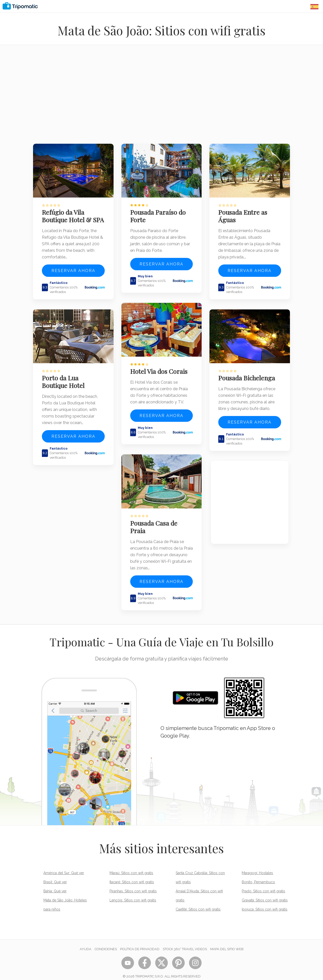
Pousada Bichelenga (248, 374)
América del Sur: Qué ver (64, 867)
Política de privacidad (140, 943)
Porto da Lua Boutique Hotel (65, 385)
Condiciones (106, 943)
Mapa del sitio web (227, 943)
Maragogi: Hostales (257, 867)
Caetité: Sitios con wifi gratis (198, 903)
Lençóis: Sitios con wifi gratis (133, 894)
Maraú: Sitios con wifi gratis (131, 867)
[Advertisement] (161, 97)
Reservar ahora (73, 276)
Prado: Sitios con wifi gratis (263, 885)
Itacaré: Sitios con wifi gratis (132, 876)
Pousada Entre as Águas (244, 214)
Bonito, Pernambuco (258, 876)
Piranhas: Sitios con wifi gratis (133, 885)
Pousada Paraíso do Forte (159, 214)
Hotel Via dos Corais (160, 367)
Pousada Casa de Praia (155, 521)
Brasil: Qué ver (55, 876)
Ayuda (86, 943)
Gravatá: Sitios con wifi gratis (265, 894)
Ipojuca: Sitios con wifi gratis (265, 903)
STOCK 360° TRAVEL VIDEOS (185, 943)
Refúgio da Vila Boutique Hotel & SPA (68, 218)
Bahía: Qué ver (55, 885)
